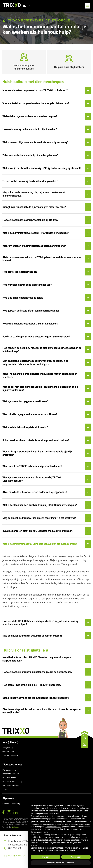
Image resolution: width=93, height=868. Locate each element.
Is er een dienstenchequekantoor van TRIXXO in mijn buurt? (35, 93)
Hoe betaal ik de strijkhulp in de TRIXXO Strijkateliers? (32, 687)
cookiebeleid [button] (55, 813)
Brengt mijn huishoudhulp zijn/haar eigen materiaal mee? (34, 210)
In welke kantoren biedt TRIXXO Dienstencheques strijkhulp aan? (38, 534)
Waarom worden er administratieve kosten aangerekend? (34, 248)
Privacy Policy (8, 827)
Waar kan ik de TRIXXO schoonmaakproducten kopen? (32, 469)
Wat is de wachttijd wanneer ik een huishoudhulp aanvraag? (35, 145)
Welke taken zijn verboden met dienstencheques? (30, 119)
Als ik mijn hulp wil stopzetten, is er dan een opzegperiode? (35, 495)
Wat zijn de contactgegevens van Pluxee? (25, 404)
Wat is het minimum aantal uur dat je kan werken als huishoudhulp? (40, 546)
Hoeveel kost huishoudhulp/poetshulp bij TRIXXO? (30, 223)
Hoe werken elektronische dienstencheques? (27, 287)
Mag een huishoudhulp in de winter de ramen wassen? (32, 638)
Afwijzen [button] (45, 857)
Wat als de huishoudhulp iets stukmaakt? (25, 430)
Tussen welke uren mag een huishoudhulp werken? (30, 184)
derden (85, 816)
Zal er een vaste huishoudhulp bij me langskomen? (30, 158)
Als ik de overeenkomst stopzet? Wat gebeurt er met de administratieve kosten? (42, 261)
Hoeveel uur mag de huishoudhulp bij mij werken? (30, 132)
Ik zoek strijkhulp (9, 780)
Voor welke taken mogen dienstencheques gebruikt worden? (36, 106)
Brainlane (15, 830)
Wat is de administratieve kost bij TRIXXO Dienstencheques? (36, 236)
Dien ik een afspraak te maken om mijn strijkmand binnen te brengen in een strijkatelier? (41, 713)
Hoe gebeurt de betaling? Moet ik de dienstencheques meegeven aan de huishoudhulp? (42, 352)
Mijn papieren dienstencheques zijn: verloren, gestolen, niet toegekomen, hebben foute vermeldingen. (35, 365)
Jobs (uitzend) (10, 745)
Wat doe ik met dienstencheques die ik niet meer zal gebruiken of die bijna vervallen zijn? (40, 391)
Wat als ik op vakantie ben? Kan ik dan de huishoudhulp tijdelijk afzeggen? (37, 456)
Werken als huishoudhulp (12, 784)
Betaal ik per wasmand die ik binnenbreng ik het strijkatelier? (36, 700)
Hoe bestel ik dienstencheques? (20, 274)
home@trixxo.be (15, 858)
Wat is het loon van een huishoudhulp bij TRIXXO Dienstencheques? (40, 508)
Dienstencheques (58, 20)
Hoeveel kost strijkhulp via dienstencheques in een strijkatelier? (37, 674)
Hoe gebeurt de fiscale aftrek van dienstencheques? (31, 313)
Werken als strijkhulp (11, 788)
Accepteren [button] (76, 857)
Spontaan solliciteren (11, 758)
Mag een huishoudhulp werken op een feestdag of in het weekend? (39, 521)
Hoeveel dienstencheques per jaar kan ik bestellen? (30, 326)
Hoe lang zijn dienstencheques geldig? (23, 300)
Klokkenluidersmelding (11, 806)
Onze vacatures (9, 754)
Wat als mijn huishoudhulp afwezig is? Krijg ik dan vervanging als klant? (42, 171)
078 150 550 (13, 851)
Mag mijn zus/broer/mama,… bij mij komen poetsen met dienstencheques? (34, 197)
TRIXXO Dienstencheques (26, 20)
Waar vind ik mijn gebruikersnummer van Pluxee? (30, 417)
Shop (4, 792)
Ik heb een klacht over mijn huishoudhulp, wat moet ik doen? (36, 443)
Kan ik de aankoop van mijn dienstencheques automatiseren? (36, 339)
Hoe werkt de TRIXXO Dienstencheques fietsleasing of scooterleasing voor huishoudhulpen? (40, 625)
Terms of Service (24, 827)
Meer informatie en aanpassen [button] (61, 863)
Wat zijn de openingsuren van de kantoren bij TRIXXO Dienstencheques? (32, 482)
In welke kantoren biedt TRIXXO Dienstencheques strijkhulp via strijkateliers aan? (37, 661)
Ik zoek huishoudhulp (11, 776)
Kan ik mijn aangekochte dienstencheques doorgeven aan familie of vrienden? (40, 378)
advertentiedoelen (53, 827)
